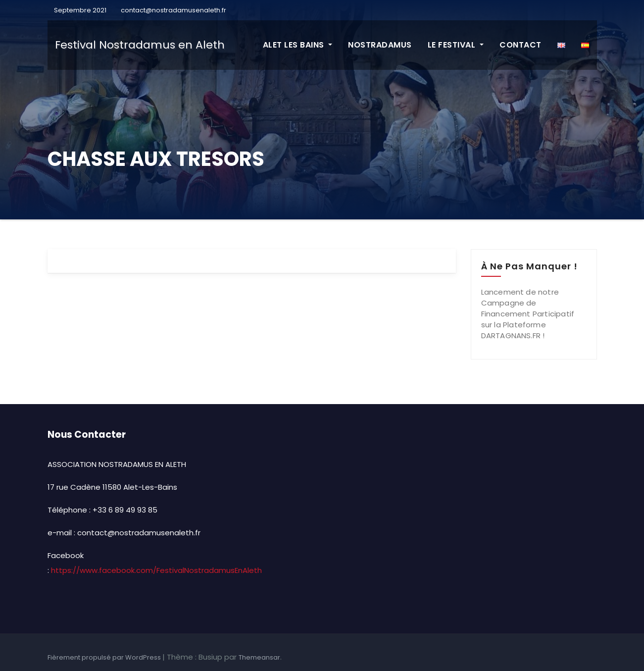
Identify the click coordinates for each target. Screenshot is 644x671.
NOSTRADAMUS (380, 45)
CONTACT (520, 45)
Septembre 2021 (79, 10)
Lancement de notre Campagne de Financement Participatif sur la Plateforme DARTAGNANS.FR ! (528, 314)
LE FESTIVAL (456, 45)
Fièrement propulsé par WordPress (105, 657)
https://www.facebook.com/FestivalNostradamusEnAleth (156, 570)
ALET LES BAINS (298, 45)
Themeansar (259, 657)
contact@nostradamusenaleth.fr (173, 10)
